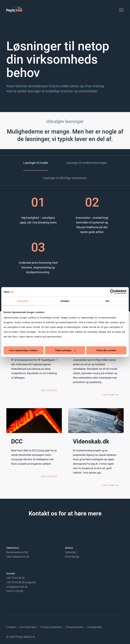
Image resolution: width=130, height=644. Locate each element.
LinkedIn (11, 627)
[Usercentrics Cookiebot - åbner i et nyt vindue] (112, 292)
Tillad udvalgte (65, 350)
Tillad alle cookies (106, 350)
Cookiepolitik (94, 627)
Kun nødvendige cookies (24, 350)
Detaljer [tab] (65, 301)
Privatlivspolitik (75, 627)
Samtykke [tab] (22, 301)
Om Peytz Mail (28, 627)
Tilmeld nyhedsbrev (51, 627)
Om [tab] (108, 301)
